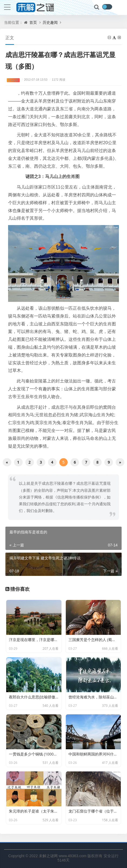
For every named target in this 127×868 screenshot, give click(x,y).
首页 (33, 22)
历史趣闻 (50, 22)
